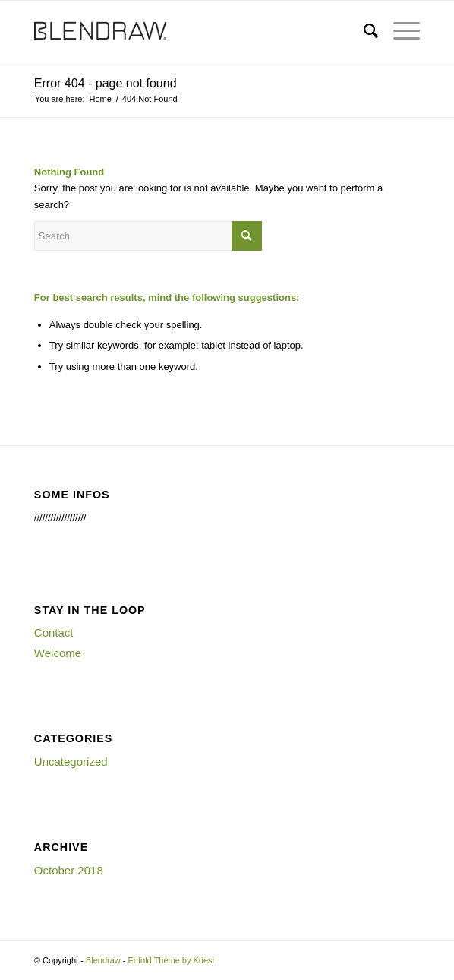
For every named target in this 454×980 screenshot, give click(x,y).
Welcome (58, 653)
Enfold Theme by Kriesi (172, 960)
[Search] (363, 31)
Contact (54, 632)
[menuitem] (363, 31)
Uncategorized (71, 762)
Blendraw (103, 960)
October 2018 (69, 870)
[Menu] (399, 31)
